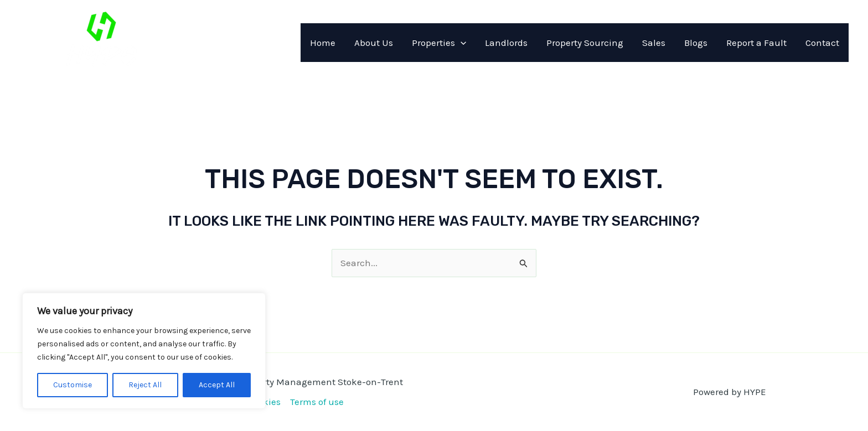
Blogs (696, 43)
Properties (439, 43)
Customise (73, 385)
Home (323, 43)
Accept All (217, 385)
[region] (144, 351)
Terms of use (317, 402)
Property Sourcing (585, 43)
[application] (461, 43)
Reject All (145, 385)
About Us (374, 43)
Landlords (506, 43)
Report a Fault (756, 43)
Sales (654, 43)
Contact (822, 43)
